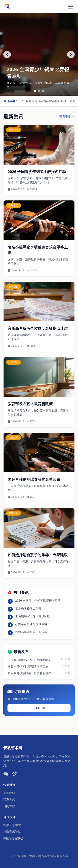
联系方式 (9, 799)
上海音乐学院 (12, 832)
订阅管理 (9, 806)
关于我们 (9, 793)
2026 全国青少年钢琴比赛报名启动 (44, 101)
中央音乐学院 (12, 825)
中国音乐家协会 (14, 838)
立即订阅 (39, 708)
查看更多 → (67, 116)
